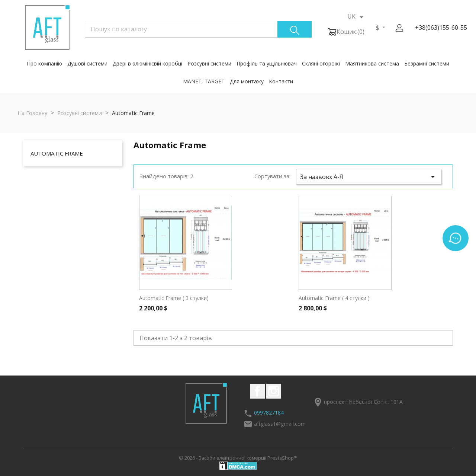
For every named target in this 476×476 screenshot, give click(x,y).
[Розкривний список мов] (357, 17)
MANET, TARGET (204, 81)
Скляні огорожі (321, 63)
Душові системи (87, 63)
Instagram (274, 391)
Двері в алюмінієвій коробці (147, 63)
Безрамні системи (427, 63)
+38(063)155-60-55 (441, 28)
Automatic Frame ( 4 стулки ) (334, 298)
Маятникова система (372, 63)
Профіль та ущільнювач (267, 63)
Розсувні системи (209, 63)
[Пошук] (198, 29)
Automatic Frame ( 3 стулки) (174, 298)
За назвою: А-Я (369, 177)
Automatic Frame (57, 153)
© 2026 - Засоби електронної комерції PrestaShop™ (238, 458)
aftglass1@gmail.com (280, 424)
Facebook (257, 391)
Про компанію (44, 63)
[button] (399, 28)
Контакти (281, 81)
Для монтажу (247, 81)
